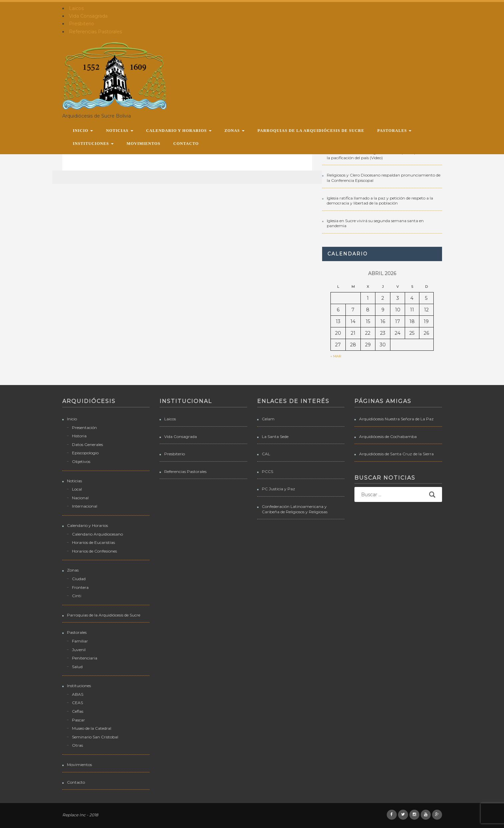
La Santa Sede (275, 436)
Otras (77, 745)
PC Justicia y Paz (278, 489)
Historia (79, 436)
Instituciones (93, 144)
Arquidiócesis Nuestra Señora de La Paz (396, 419)
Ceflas (78, 711)
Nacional (80, 498)
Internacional (85, 506)
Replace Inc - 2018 (80, 815)
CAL (266, 454)
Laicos (76, 8)
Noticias (119, 131)
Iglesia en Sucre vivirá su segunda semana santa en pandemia (375, 223)
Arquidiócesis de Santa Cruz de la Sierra (396, 454)
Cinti (77, 596)
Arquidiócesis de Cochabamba (388, 436)
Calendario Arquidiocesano (97, 534)
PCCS (267, 471)
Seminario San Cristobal (95, 737)
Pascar (78, 720)
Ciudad (79, 579)
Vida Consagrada (88, 16)
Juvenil (79, 650)
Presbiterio (82, 24)
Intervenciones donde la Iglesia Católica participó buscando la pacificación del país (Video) (383, 155)
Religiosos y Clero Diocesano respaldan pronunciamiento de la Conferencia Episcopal (384, 178)
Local (77, 489)
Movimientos (143, 144)
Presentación (84, 427)
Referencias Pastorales (95, 32)
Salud (77, 667)
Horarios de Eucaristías (93, 542)
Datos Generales (87, 444)
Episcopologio (85, 453)
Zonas (235, 131)
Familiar (80, 641)
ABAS (78, 694)
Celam (268, 419)
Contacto (186, 144)
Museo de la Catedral (92, 728)
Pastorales (395, 131)
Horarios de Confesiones (94, 551)
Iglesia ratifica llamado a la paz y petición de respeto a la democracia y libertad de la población (380, 201)
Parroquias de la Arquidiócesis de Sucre (311, 131)
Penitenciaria (85, 658)
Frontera (80, 587)
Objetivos (81, 461)
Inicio (83, 131)
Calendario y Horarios (179, 131)
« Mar (336, 356)
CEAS (77, 703)
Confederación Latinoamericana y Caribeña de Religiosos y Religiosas (295, 509)
